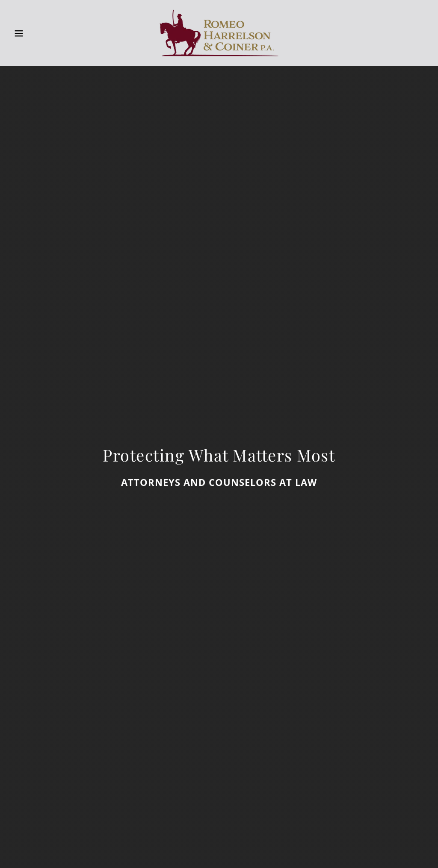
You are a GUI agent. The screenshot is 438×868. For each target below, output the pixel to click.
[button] (22, 33)
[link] (219, 32)
